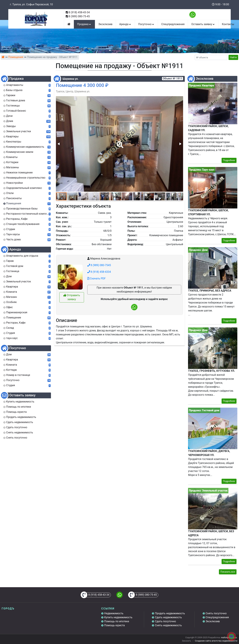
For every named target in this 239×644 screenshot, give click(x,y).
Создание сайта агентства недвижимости (216, 641)
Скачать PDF (97, 278)
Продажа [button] (84, 24)
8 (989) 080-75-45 (79, 16)
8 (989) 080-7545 (99, 265)
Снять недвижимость (168, 625)
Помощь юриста (114, 625)
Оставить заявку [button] (203, 24)
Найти (233, 57)
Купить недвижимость (118, 617)
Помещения (16, 57)
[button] (119, 142)
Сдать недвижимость (168, 617)
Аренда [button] (125, 24)
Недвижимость (114, 613)
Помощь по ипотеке (117, 621)
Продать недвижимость (170, 613)
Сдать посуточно (165, 621)
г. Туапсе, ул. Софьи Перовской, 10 (31, 4)
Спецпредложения (173, 24)
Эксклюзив (105, 24)
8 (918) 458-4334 (99, 272)
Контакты (228, 24)
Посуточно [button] (146, 24)
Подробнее (229, 160)
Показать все (228, 572)
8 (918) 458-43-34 (79, 12)
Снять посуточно (216, 613)
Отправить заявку (72, 297)
